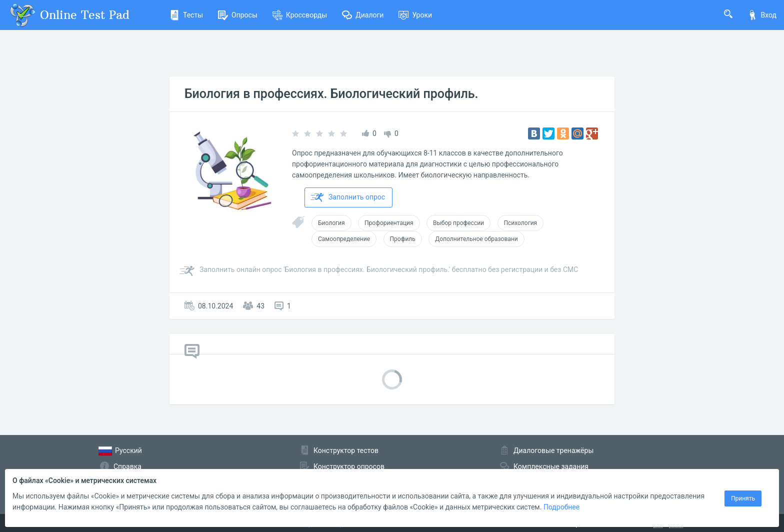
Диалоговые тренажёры (553, 450)
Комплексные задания (551, 466)
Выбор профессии (458, 223)
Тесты (186, 15)
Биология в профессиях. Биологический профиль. (331, 94)
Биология (331, 223)
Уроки (415, 15)
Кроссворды (300, 15)
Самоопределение (344, 239)
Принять (743, 498)
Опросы (238, 15)
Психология (521, 223)
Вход (762, 15)
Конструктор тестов (346, 450)
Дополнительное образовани (476, 239)
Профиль (403, 239)
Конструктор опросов (349, 466)
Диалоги (363, 15)
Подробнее (561, 507)
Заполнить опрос (348, 197)
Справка (127, 466)
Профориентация (389, 223)
